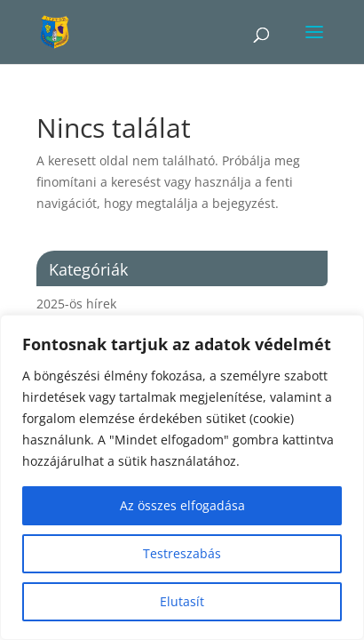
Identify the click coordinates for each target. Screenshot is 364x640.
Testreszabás (182, 553)
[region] (182, 477)
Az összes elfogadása (182, 505)
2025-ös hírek (76, 304)
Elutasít (182, 601)
